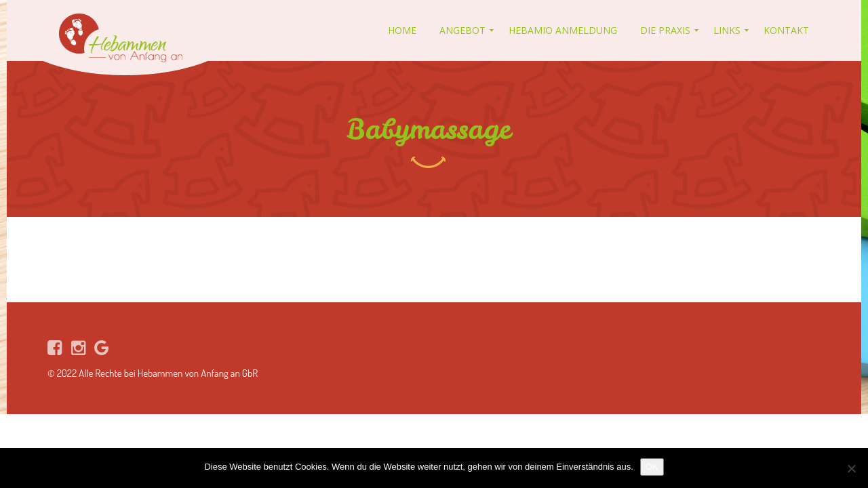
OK (652, 467)
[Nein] (851, 468)
